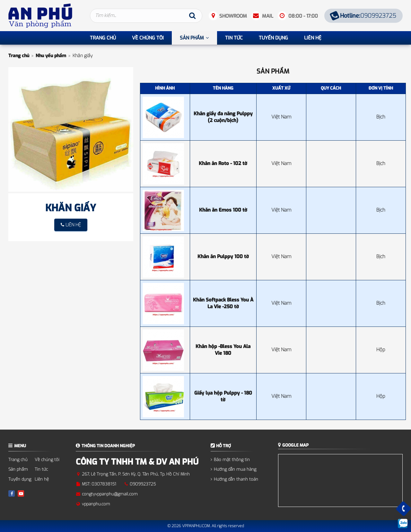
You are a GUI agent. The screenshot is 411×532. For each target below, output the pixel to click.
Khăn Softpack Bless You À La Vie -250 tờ (223, 303)
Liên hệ (42, 479)
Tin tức (41, 469)
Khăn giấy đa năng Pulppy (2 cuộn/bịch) (223, 117)
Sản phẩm (18, 469)
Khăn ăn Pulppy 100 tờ (223, 257)
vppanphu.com (96, 504)
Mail (268, 16)
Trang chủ (19, 56)
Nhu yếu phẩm (51, 56)
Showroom (233, 16)
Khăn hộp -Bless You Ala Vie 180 (223, 350)
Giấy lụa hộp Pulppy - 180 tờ (223, 396)
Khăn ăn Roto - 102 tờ (223, 163)
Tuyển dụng (20, 479)
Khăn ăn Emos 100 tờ (223, 210)
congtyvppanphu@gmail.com (110, 494)
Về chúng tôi (47, 460)
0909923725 (363, 16)
